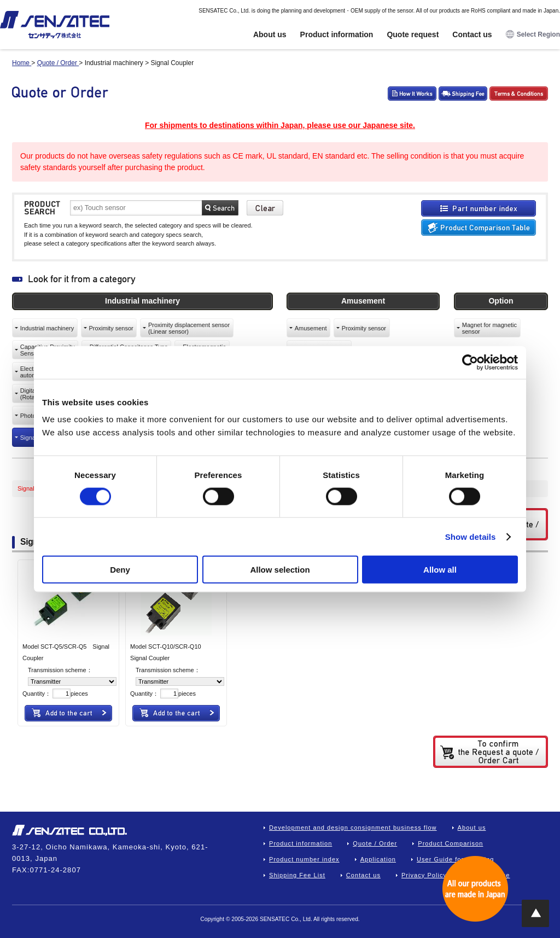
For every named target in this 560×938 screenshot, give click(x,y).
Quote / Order (375, 843)
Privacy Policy (424, 875)
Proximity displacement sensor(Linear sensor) (189, 328)
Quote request (413, 34)
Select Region (533, 35)
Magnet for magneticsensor (489, 328)
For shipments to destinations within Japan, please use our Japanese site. (280, 125)
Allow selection (280, 570)
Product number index (304, 859)
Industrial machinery (47, 328)
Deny (120, 570)
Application (378, 859)
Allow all (440, 570)
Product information (337, 34)
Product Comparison (450, 843)
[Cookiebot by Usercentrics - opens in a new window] (470, 362)
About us (270, 34)
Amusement (311, 328)
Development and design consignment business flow (353, 828)
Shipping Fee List (297, 875)
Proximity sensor (111, 328)
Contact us (472, 34)
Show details (471, 536)
